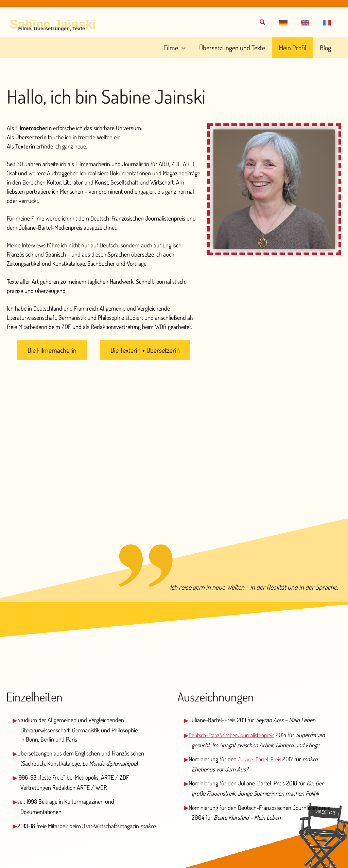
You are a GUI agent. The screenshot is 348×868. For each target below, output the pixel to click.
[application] (196, 48)
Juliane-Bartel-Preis (261, 768)
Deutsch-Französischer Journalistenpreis (236, 735)
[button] (289, 23)
